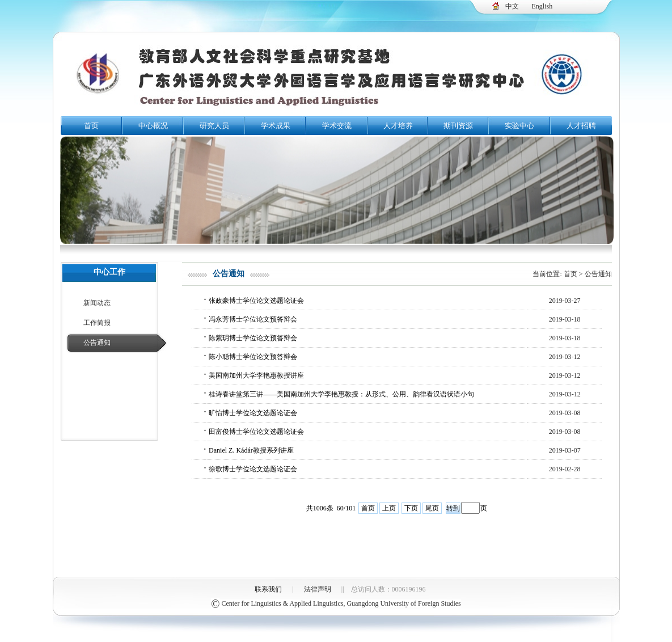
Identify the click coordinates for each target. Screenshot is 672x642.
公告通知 (97, 343)
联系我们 (268, 589)
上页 (389, 508)
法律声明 (318, 589)
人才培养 (398, 126)
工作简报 (97, 323)
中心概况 (153, 126)
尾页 (432, 508)
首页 (91, 126)
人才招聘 (581, 126)
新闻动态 (97, 303)
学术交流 (337, 126)
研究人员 (214, 126)
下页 (411, 508)
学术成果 (276, 126)
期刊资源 (458, 126)
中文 (512, 6)
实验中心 (519, 126)
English (542, 6)
